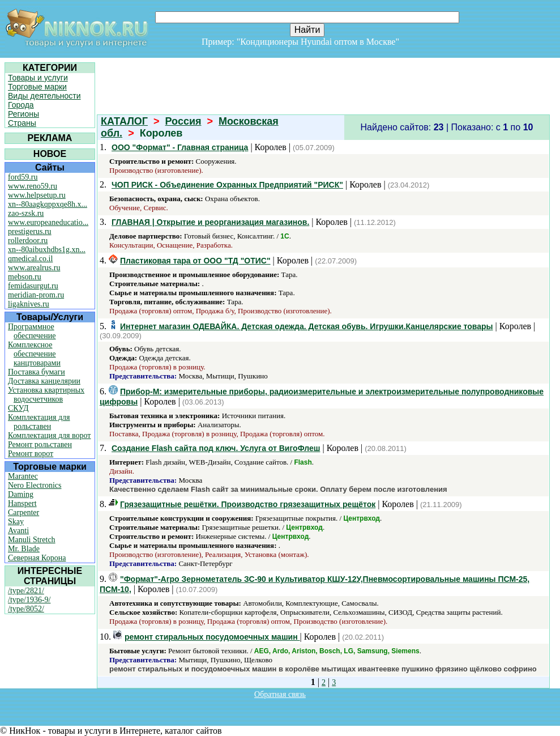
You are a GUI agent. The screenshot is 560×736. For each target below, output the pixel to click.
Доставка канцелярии (44, 381)
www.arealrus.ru (34, 268)
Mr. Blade (24, 549)
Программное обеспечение (32, 331)
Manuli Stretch (32, 540)
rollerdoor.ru (28, 241)
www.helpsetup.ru (37, 195)
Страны (22, 123)
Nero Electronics (35, 485)
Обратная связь (280, 694)
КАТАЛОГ (124, 121)
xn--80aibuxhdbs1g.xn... (47, 250)
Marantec (23, 476)
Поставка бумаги (37, 372)
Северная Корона (37, 558)
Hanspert (22, 503)
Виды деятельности (44, 96)
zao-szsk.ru (26, 213)
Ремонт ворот (31, 454)
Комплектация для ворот (49, 435)
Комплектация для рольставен (39, 422)
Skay (16, 522)
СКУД (18, 408)
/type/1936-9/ (29, 600)
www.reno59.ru (33, 186)
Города (21, 105)
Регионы (23, 114)
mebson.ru (25, 277)
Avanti (18, 531)
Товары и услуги (38, 78)
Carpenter (23, 512)
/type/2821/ (26, 591)
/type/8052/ (26, 609)
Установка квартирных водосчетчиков (46, 395)
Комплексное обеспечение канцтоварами (34, 354)
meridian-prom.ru (36, 295)
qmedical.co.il (30, 259)
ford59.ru (23, 177)
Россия (183, 121)
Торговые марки (37, 87)
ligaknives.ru (29, 304)
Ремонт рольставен (40, 444)
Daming (21, 494)
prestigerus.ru (30, 231)
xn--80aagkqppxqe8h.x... (48, 204)
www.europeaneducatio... (48, 222)
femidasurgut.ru (33, 286)
